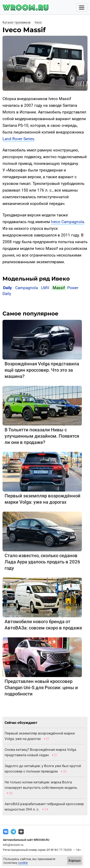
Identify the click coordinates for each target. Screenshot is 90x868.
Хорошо (74, 861)
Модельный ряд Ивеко (36, 279)
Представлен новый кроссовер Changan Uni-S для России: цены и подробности (41, 688)
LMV (45, 288)
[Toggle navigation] (82, 8)
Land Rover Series (18, 139)
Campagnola (27, 288)
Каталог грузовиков (16, 22)
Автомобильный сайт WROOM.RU (26, 840)
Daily (8, 288)
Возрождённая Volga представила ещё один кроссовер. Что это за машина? (42, 370)
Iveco (38, 22)
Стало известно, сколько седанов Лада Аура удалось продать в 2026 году (42, 562)
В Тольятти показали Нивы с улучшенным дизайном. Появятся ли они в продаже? (42, 436)
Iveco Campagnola (67, 222)
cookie (23, 863)
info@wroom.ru (13, 845)
